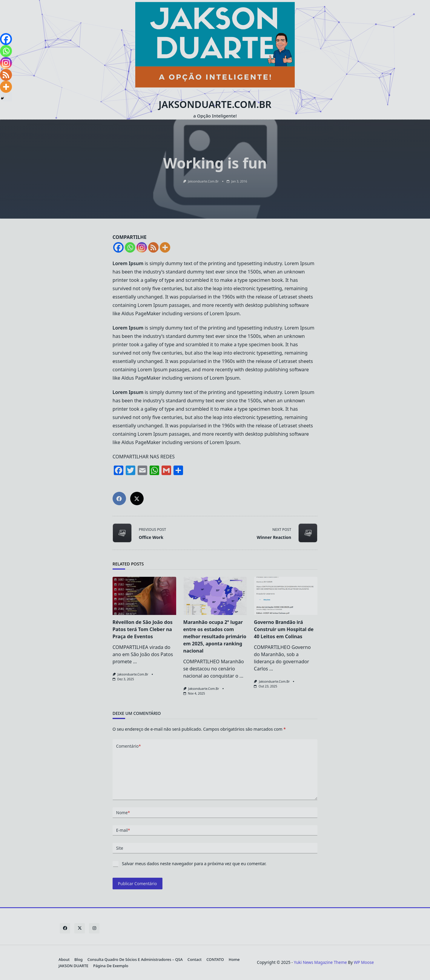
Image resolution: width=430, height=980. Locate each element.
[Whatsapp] (6, 51)
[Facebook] (6, 39)
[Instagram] (6, 63)
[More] (6, 87)
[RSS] (6, 75)
